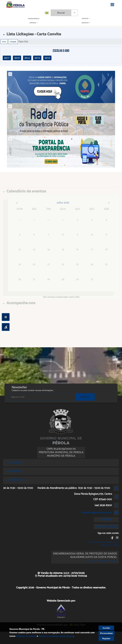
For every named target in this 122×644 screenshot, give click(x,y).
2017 (7, 58)
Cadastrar (85, 397)
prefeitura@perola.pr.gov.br (97, 513)
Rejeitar (106, 638)
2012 (47, 58)
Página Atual (23, 41)
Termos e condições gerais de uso (103, 542)
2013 (37, 58)
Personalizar (107, 633)
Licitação (13, 42)
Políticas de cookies (110, 545)
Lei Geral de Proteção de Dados (103, 561)
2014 (27, 58)
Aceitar (106, 628)
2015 (17, 58)
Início (4, 42)
